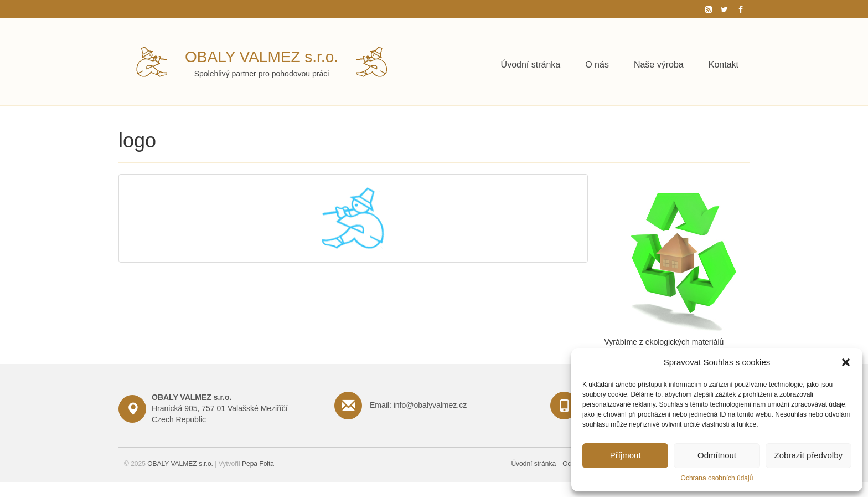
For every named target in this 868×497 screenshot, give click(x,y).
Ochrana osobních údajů (717, 478)
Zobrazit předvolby (808, 455)
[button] (846, 362)
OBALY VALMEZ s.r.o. (262, 57)
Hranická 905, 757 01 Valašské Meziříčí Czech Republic (220, 408)
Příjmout (626, 455)
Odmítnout (717, 455)
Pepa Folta (258, 464)
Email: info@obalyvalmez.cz (418, 405)
